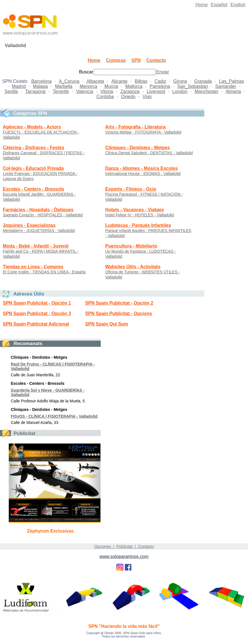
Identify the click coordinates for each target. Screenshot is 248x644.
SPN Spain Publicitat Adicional (36, 324)
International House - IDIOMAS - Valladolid (143, 174)
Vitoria (107, 91)
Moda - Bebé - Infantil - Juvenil (36, 246)
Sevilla (11, 91)
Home (202, 5)
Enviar (162, 72)
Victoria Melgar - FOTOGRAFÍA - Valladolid (143, 132)
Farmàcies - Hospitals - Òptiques (38, 210)
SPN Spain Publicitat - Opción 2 (119, 303)
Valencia (85, 91)
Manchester (207, 91)
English (238, 5)
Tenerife (61, 91)
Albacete (95, 81)
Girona (180, 81)
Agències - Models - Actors (32, 127)
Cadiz (160, 81)
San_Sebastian (193, 86)
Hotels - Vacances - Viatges (135, 210)
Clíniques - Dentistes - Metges (138, 148)
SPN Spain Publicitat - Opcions (119, 313)
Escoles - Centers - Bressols (33, 189)
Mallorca (134, 86)
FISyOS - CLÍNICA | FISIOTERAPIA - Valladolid (54, 416)
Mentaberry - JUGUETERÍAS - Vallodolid (39, 231)
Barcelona (41, 81)
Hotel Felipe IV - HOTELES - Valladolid (140, 215)
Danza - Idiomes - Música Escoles (141, 168)
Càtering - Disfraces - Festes (33, 148)
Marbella (64, 86)
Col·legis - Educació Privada (33, 168)
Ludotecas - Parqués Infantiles (138, 225)
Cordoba (105, 97)
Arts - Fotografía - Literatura (135, 127)
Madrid (19, 86)
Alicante (120, 81)
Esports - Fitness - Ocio (131, 189)
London (180, 91)
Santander (226, 86)
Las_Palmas (232, 81)
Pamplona (160, 86)
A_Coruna (69, 81)
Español (219, 5)
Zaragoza (130, 91)
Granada (203, 81)
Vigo (147, 97)
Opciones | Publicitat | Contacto (124, 546)
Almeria (233, 91)
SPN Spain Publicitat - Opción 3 (37, 313)
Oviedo (128, 97)
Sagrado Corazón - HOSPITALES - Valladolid (43, 215)
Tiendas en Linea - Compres (33, 267)
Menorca (88, 86)
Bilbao (141, 81)
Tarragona (35, 91)
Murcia (111, 86)
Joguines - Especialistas (29, 225)
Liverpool (156, 91)
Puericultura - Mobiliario (131, 246)
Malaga (40, 86)
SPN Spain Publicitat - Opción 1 (37, 303)
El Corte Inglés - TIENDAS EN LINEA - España (44, 272)
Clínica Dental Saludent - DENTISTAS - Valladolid (149, 153)
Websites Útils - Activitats (133, 267)
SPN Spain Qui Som (107, 324)
